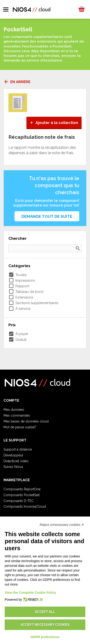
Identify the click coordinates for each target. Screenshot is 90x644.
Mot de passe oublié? (20, 427)
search (78, 248)
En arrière (17, 82)
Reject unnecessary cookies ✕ (62, 525)
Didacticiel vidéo (16, 461)
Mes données (14, 410)
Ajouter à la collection (54, 123)
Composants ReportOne (22, 489)
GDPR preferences (45, 637)
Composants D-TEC (19, 501)
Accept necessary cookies (45, 625)
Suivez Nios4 (13, 467)
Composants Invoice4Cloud (25, 506)
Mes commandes (17, 415)
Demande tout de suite (47, 216)
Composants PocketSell (22, 495)
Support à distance (18, 449)
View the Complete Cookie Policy (30, 593)
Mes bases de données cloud (26, 421)
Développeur (13, 455)
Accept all (45, 612)
